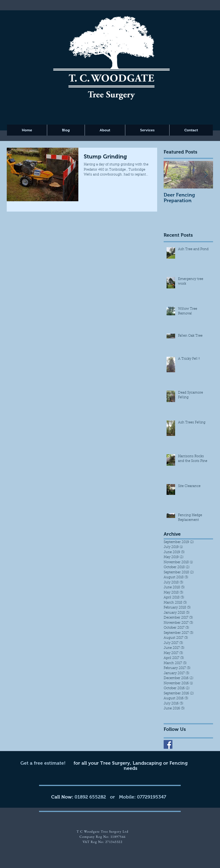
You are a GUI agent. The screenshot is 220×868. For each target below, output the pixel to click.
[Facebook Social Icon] (168, 744)
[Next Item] (206, 175)
